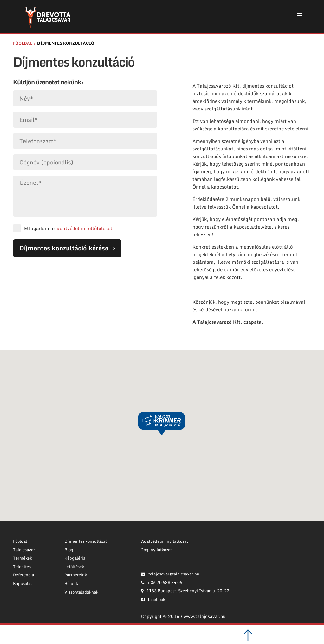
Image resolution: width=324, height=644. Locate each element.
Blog (69, 550)
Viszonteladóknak (81, 592)
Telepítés (22, 567)
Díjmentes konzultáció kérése (64, 248)
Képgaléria (75, 558)
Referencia (23, 575)
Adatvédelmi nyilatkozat (165, 541)
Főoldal (23, 43)
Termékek (23, 558)
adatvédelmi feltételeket (84, 228)
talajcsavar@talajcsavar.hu (170, 574)
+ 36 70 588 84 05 (162, 582)
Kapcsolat (23, 583)
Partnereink (76, 575)
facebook (153, 599)
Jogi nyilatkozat (156, 550)
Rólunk (71, 583)
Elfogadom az (68, 228)
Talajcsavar (24, 550)
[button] (162, 424)
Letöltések (74, 567)
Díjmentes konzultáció (66, 43)
